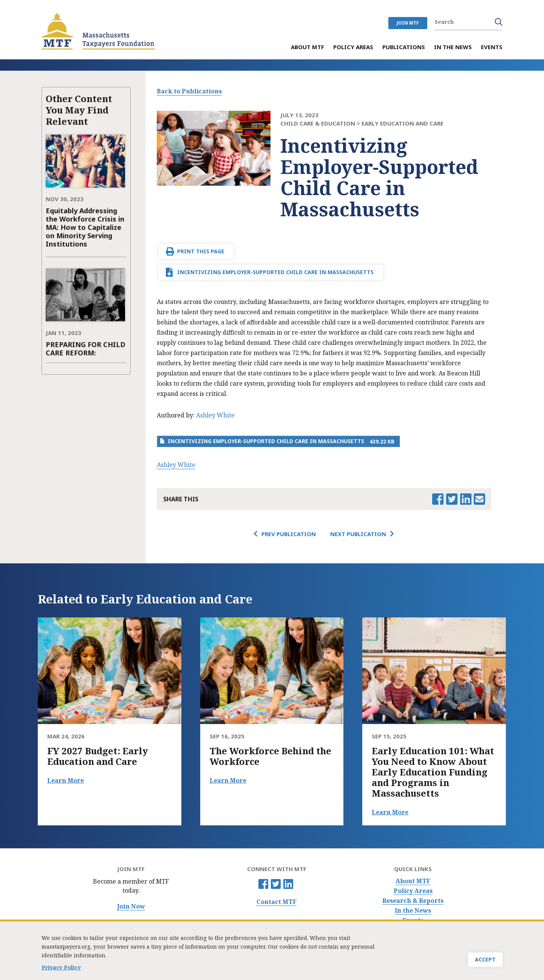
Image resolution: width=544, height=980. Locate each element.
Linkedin (288, 884)
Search (499, 22)
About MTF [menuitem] (308, 47)
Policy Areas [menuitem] (353, 47)
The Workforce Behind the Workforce (270, 756)
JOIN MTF (408, 23)
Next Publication (358, 534)
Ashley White (215, 415)
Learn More (66, 780)
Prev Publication (289, 534)
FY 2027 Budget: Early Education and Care (98, 756)
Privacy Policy (61, 969)
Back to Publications (189, 91)
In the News (413, 911)
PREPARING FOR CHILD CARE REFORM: (86, 349)
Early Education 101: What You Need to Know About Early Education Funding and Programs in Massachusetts (433, 772)
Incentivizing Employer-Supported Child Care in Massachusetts (275, 272)
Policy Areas (413, 891)
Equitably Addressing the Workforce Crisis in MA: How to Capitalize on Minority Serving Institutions (85, 227)
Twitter (276, 884)
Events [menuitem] (492, 47)
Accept (485, 961)
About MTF (413, 881)
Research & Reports (413, 901)
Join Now (131, 906)
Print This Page (201, 251)
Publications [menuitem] (404, 47)
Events (413, 920)
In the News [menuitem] (453, 47)
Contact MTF (277, 902)
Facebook (263, 884)
